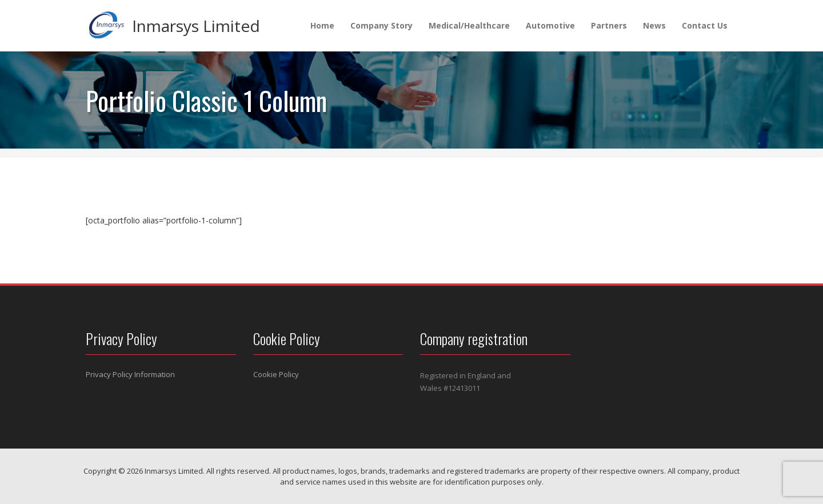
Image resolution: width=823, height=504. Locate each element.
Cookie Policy (276, 374)
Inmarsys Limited (196, 26)
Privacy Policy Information (130, 374)
